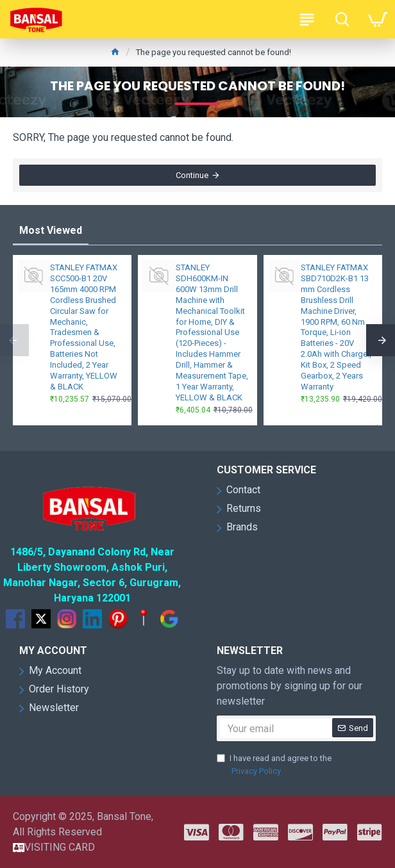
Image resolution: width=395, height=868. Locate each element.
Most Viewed (51, 230)
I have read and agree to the (274, 765)
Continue (192, 175)
